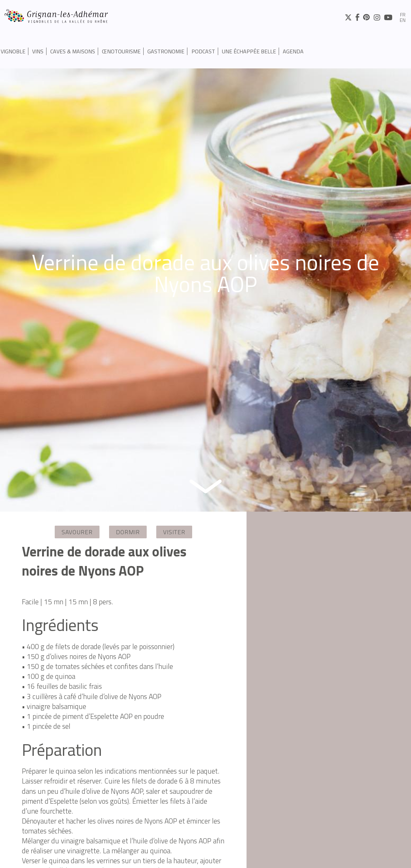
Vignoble (13, 51)
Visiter (174, 532)
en (403, 21)
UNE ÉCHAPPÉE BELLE (249, 51)
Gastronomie (166, 51)
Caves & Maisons (73, 51)
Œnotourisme (121, 51)
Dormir (128, 532)
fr (403, 15)
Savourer (77, 532)
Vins (38, 51)
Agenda (293, 51)
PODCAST (203, 51)
